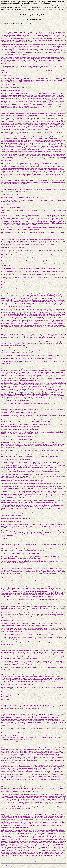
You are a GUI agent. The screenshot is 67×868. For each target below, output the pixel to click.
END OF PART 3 (33, 861)
